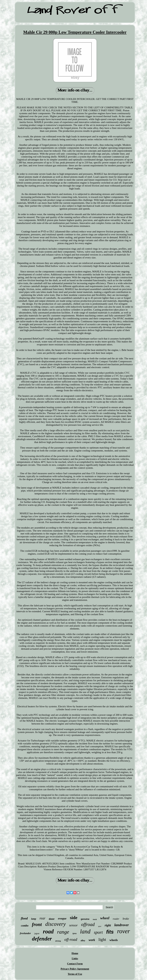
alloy (83, 940)
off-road (71, 940)
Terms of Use (75, 974)
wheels (114, 940)
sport (98, 932)
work (92, 940)
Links (75, 958)
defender (42, 939)
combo (25, 926)
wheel (105, 918)
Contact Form (75, 964)
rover (124, 931)
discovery (56, 924)
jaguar (37, 933)
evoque (62, 919)
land (85, 931)
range (63, 932)
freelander (25, 933)
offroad (88, 924)
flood (24, 918)
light (102, 939)
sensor (73, 925)
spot (100, 926)
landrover (122, 925)
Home (75, 953)
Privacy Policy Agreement (75, 969)
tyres (75, 933)
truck (95, 919)
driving (58, 941)
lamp (34, 919)
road (48, 932)
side (74, 918)
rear (43, 918)
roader (116, 919)
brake (126, 919)
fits (110, 932)
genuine (85, 919)
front (37, 924)
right (108, 925)
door (52, 919)
